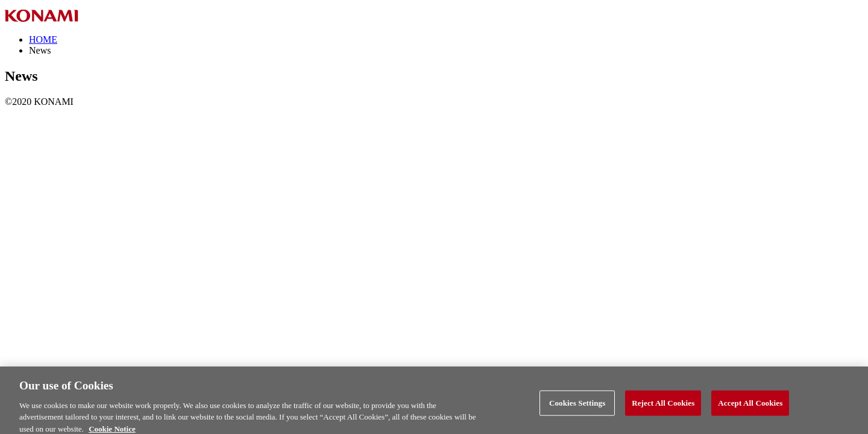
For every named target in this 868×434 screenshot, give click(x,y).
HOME (43, 39)
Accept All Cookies (750, 406)
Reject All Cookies (663, 406)
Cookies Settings (577, 406)
